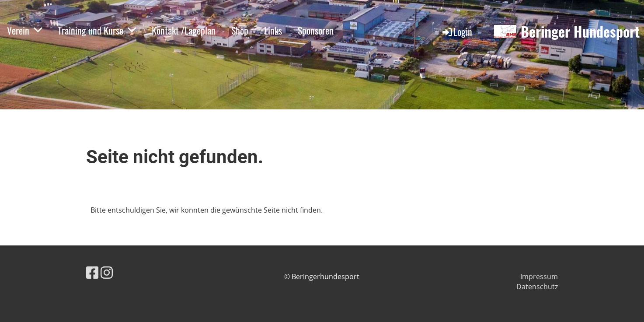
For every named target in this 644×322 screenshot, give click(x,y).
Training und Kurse (97, 30)
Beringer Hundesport (580, 32)
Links (273, 30)
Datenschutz (537, 287)
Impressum (539, 276)
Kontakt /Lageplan (184, 30)
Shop (240, 30)
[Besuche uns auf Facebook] (92, 272)
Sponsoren (316, 30)
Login (457, 31)
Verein (24, 30)
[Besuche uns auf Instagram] (107, 272)
